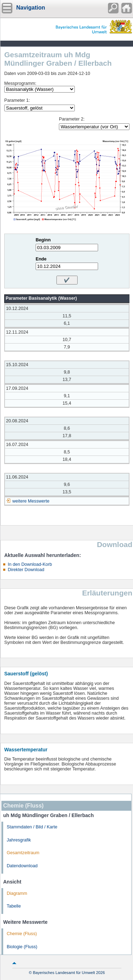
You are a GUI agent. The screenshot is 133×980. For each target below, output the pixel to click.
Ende (41, 259)
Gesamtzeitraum (23, 853)
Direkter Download (26, 570)
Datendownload (22, 866)
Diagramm (17, 893)
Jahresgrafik (19, 840)
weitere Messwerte (31, 501)
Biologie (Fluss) (22, 947)
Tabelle (14, 906)
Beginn (43, 240)
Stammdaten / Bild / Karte (32, 827)
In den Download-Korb (30, 564)
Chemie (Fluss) (22, 934)
